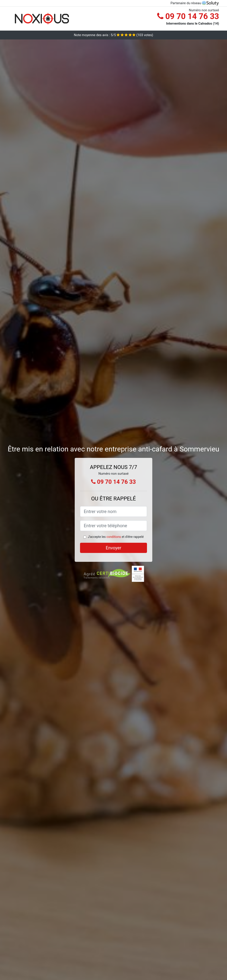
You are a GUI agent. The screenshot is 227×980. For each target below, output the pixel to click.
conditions (114, 537)
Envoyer (113, 548)
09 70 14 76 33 (188, 16)
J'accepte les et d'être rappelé (116, 537)
